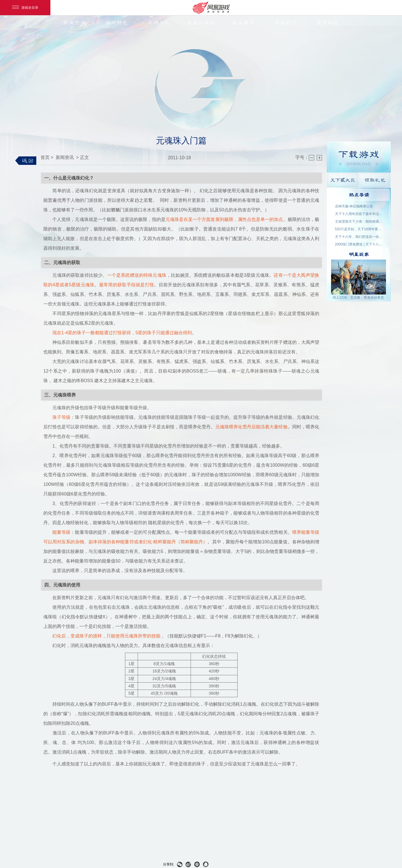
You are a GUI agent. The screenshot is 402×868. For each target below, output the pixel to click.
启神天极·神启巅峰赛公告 (354, 206)
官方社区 (328, 23)
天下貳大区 (343, 180)
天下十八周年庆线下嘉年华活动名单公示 (359, 214)
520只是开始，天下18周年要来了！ (359, 229)
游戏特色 (117, 23)
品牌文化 (159, 23)
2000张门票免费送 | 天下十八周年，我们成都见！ (359, 244)
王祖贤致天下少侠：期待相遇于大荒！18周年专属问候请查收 (359, 222)
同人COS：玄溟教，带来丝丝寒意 (358, 298)
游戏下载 (359, 157)
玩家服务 (243, 23)
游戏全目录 (25, 8)
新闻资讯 (74, 23)
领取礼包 (375, 180)
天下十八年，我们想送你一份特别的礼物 (359, 237)
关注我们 (285, 23)
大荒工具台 (201, 23)
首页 (45, 157)
